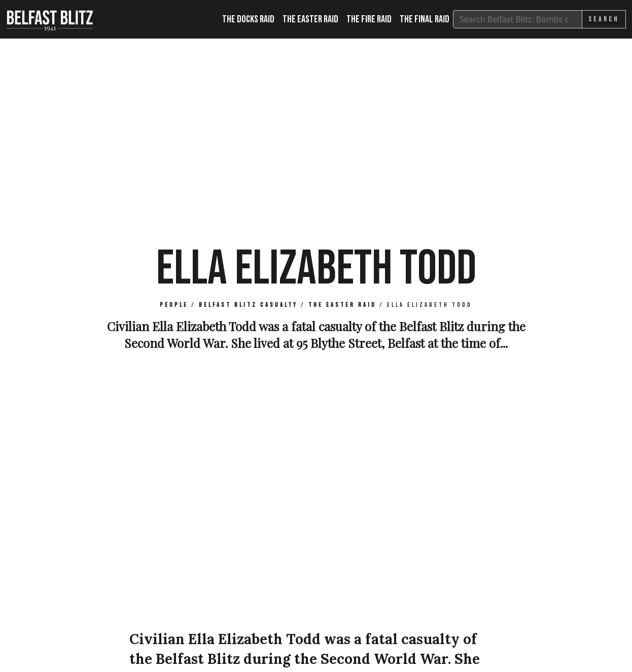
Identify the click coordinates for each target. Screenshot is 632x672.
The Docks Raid (248, 19)
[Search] (518, 19)
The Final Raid (425, 19)
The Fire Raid (369, 19)
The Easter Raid (310, 19)
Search (604, 19)
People (174, 305)
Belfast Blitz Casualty (248, 305)
